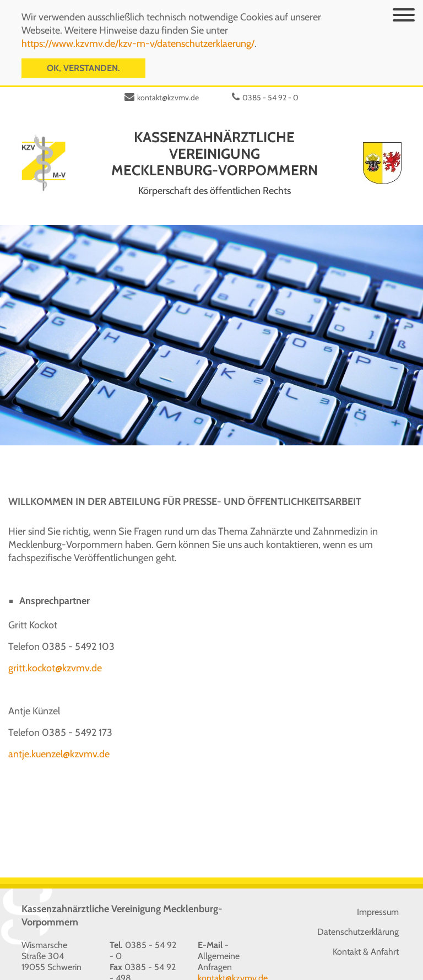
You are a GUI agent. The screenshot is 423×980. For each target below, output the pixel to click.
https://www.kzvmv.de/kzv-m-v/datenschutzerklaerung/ (138, 42)
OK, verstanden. (83, 66)
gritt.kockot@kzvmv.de (55, 654)
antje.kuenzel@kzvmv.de (59, 740)
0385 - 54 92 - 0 (270, 84)
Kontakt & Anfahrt (366, 938)
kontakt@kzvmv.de (168, 84)
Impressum (378, 898)
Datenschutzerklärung (358, 918)
